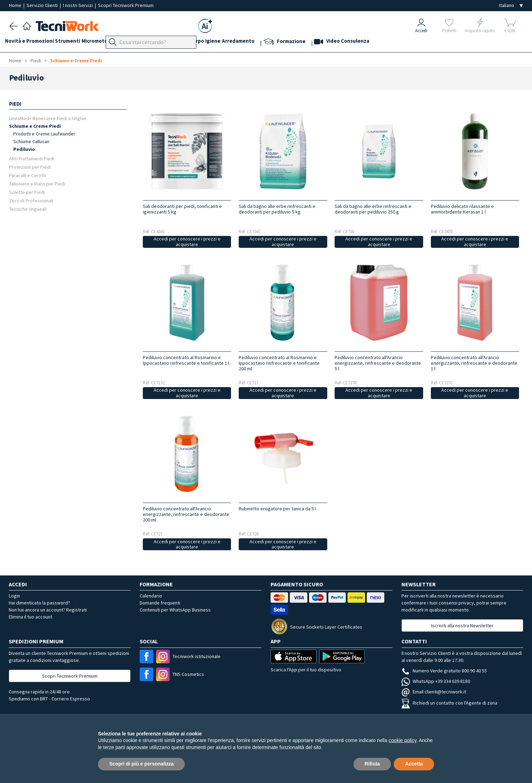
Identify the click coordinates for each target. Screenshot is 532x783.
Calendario (151, 596)
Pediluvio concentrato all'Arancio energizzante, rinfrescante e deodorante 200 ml (186, 514)
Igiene (252, 43)
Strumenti (76, 43)
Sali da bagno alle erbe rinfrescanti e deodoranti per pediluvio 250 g (373, 209)
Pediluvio (24, 149)
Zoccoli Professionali (31, 200)
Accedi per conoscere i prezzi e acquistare (187, 242)
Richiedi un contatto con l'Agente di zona (449, 703)
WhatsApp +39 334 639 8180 (436, 681)
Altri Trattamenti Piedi (32, 158)
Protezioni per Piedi (30, 167)
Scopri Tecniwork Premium (126, 5)
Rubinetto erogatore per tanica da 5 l (277, 509)
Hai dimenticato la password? (39, 603)
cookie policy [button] (403, 740)
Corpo (231, 43)
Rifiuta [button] (372, 764)
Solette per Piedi (27, 192)
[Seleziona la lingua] (511, 5)
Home (16, 5)
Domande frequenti (160, 603)
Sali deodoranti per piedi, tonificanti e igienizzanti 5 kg (182, 209)
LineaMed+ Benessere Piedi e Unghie (48, 118)
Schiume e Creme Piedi (76, 61)
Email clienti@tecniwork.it (434, 692)
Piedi (154, 43)
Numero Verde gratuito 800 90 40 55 (444, 671)
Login (14, 596)
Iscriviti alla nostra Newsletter (462, 625)
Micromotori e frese (118, 43)
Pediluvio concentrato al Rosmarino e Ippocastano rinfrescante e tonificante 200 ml (279, 363)
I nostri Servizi (78, 5)
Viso (188, 43)
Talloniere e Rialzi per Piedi (37, 184)
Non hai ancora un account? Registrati (48, 610)
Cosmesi (208, 43)
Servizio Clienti (43, 5)
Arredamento (281, 43)
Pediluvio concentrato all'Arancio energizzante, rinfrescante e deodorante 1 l (474, 363)
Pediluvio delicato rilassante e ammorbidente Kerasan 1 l (462, 209)
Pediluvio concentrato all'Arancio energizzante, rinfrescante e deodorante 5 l (378, 363)
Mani (171, 43)
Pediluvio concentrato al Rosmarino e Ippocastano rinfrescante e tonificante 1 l (186, 360)
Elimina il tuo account (30, 617)
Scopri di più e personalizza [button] (141, 764)
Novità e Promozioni (34, 43)
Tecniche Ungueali (28, 209)
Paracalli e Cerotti (27, 175)
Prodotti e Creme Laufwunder (44, 134)
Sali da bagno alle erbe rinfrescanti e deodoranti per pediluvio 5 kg (277, 209)
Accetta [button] (414, 764)
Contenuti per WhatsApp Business (175, 610)
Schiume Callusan (31, 141)
